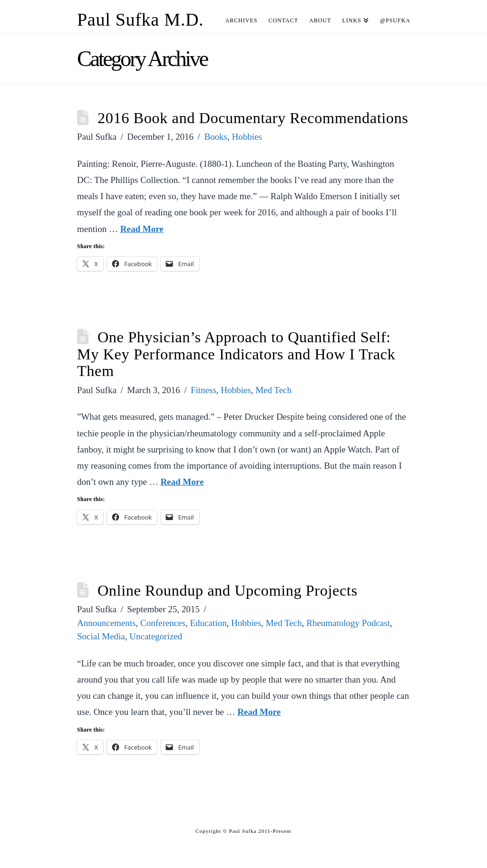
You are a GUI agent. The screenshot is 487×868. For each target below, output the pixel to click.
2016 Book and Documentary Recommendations (253, 118)
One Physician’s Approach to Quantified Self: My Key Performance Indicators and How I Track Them (236, 354)
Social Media (101, 636)
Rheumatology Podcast (348, 623)
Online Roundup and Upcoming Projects (228, 590)
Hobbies (247, 137)
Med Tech (273, 390)
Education (208, 623)
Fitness (204, 390)
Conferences (163, 623)
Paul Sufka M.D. (140, 19)
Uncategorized (156, 636)
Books (216, 137)
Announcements (106, 623)
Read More (142, 229)
